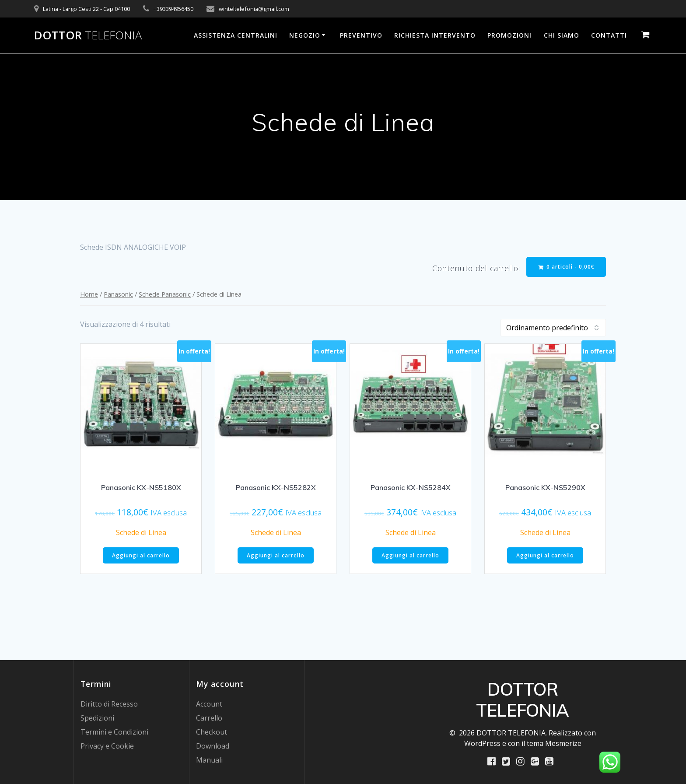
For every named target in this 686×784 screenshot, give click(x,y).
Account (209, 704)
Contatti (609, 35)
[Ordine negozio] (553, 328)
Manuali (209, 760)
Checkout (212, 732)
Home (89, 294)
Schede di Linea (141, 532)
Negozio (305, 35)
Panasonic (118, 294)
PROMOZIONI (509, 35)
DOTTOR (88, 35)
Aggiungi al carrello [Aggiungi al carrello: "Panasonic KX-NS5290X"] (545, 555)
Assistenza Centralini (236, 35)
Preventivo (361, 35)
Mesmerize (563, 743)
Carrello (209, 718)
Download (213, 746)
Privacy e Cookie (107, 746)
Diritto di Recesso (109, 704)
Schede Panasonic (165, 294)
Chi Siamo (562, 35)
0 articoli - (567, 267)
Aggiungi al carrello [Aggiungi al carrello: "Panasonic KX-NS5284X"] (410, 555)
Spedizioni (97, 718)
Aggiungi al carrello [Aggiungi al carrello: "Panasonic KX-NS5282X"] (276, 555)
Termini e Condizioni (114, 732)
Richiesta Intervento (435, 35)
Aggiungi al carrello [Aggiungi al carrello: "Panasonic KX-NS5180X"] (141, 555)
